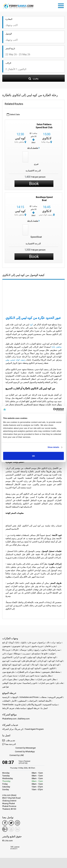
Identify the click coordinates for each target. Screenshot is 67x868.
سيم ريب (26, 654)
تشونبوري (16, 646)
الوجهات (14, 697)
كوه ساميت (16, 661)
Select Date (13, 115)
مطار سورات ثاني (10, 679)
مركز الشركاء (8, 729)
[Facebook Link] (5, 823)
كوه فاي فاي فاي (29, 661)
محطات (43, 697)
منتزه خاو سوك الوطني (12, 683)
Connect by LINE (13, 755)
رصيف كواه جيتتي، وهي (16, 360)
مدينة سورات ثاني (10, 676)
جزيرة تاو (26, 646)
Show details (53, 447)
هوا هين (5, 687)
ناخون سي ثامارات (47, 683)
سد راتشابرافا (54, 650)
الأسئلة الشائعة (45, 701)
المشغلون (22, 701)
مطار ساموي (46, 676)
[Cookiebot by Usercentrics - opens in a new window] (51, 409)
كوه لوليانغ (7, 665)
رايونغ (37, 650)
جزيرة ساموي (37, 646)
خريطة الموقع (33, 708)
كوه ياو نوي (16, 668)
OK (33, 456)
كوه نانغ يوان (54, 665)
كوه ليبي (20, 138)
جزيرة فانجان (50, 646)
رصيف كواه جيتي (47, 215)
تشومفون (6, 646)
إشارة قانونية (20, 705)
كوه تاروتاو (42, 657)
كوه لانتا (60, 661)
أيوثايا (11, 643)
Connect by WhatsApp (19, 752)
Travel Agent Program (34, 729)
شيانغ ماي (36, 654)
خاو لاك (15, 650)
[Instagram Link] (17, 823)
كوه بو (23, 657)
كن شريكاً (19, 729)
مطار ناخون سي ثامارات (46, 679)
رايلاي (31, 650)
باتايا (17, 643)
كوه (31, 325)
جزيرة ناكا (6, 650)
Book (34, 184)
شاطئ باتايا (20, 142)
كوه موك (43, 665)
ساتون (44, 650)
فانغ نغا (44, 654)
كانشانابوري (7, 657)
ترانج (59, 643)
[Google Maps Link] (5, 829)
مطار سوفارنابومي (27, 679)
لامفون (45, 668)
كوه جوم (6, 661)
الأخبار (14, 701)
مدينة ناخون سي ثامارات (29, 676)
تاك (48, 643)
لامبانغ (38, 668)
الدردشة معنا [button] (9, 744)
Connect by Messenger (19, 748)
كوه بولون (32, 657)
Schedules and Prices (29, 697)
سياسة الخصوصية (50, 705)
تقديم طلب (9, 740)
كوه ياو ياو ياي (28, 668)
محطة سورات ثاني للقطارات (28, 672)
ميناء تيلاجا (47, 142)
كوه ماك (35, 665)
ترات (53, 643)
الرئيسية (6, 697)
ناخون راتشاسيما (30, 683)
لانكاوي (47, 138)
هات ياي (60, 683)
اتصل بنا (44, 708)
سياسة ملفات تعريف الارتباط (14, 708)
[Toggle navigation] (62, 5)
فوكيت (52, 654)
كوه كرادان (42, 661)
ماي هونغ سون (8, 672)
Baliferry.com (24, 719)
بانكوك (24, 643)
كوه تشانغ (52, 657)
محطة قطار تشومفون (51, 672)
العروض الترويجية (55, 697)
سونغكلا (17, 654)
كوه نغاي (6, 668)
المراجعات (33, 701)
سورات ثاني (7, 654)
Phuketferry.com (9, 719)
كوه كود (51, 661)
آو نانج (5, 643)
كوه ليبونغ (17, 665)
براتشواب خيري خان (37, 643)
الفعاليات (6, 701)
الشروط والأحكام (34, 705)
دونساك (23, 650)
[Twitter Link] (11, 823)
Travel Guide (8, 705)
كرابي (16, 657)
